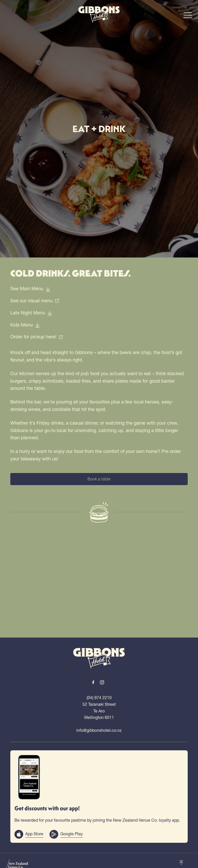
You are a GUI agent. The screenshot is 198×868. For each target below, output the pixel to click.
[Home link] (99, 14)
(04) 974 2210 (99, 698)
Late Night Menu (31, 313)
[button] (188, 16)
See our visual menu (35, 301)
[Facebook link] (93, 682)
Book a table (99, 479)
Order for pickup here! (37, 337)
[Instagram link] (102, 682)
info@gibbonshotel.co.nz (99, 730)
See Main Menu (30, 289)
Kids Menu (25, 325)
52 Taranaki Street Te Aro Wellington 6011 (99, 711)
